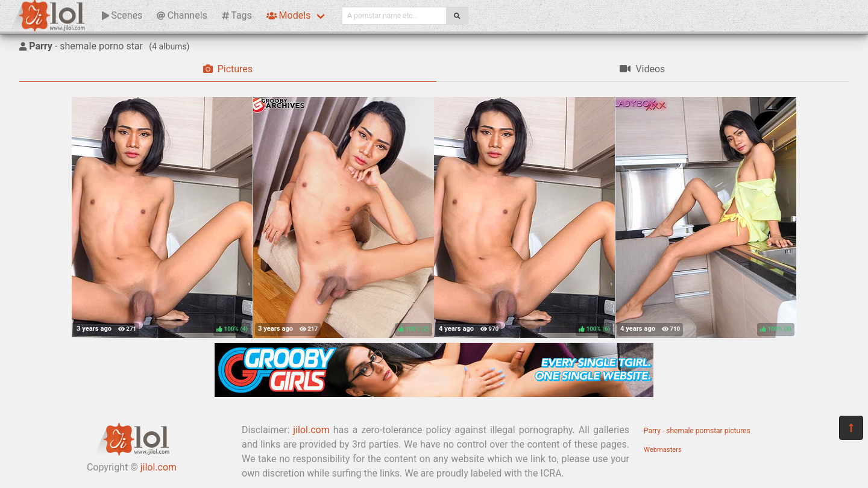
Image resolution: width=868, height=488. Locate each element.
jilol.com (159, 467)
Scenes (122, 15)
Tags (237, 15)
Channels (182, 15)
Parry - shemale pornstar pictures (697, 431)
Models (288, 15)
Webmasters (663, 450)
